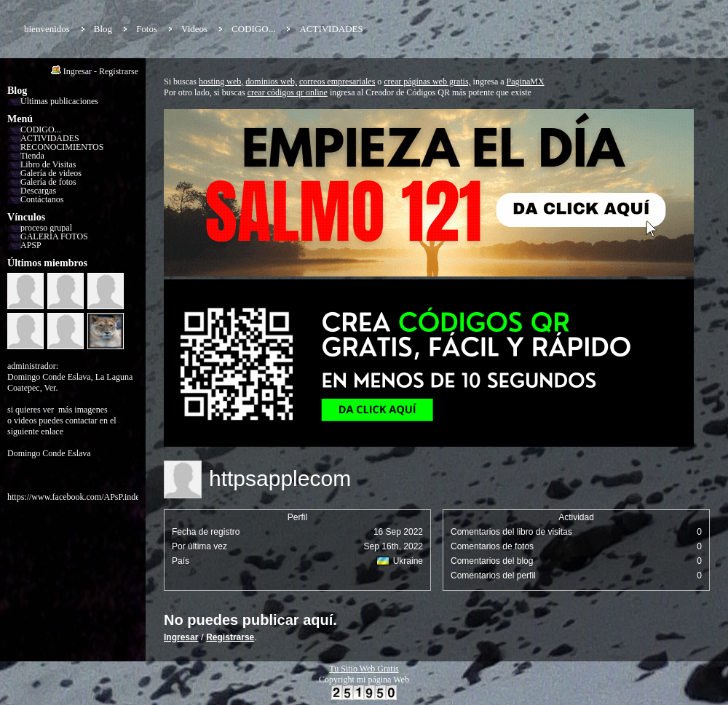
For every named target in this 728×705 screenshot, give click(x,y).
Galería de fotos (48, 182)
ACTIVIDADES (331, 29)
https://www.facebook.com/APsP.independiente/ (92, 497)
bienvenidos (47, 29)
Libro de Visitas (48, 164)
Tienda (32, 156)
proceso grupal (46, 228)
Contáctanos (42, 199)
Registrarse (119, 71)
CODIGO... (253, 29)
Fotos (147, 29)
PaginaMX (526, 81)
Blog (103, 29)
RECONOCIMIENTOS (62, 147)
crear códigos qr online (288, 92)
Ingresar (78, 71)
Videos (194, 29)
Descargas (38, 191)
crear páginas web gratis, (427, 81)
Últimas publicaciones (59, 101)
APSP (31, 245)
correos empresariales (337, 81)
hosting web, (221, 81)
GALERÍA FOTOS (54, 236)
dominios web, (271, 81)
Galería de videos (51, 173)
